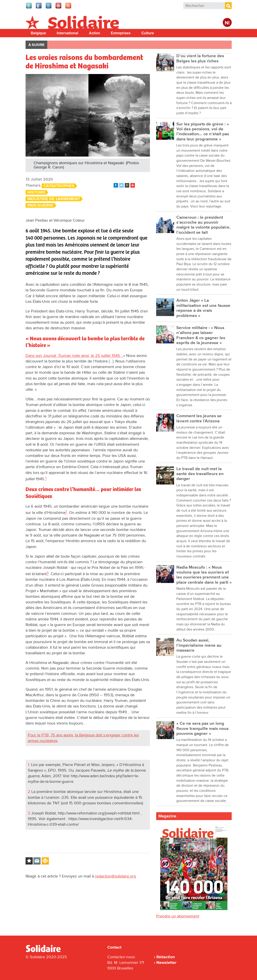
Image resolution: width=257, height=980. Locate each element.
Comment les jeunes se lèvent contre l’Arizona (199, 418)
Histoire (36, 192)
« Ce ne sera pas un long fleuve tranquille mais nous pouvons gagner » (202, 729)
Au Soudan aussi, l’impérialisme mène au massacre (199, 645)
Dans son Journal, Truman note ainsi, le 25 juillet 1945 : (74, 356)
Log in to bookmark (29, 861)
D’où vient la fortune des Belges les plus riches (200, 58)
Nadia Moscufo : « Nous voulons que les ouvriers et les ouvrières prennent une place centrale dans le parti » (204, 575)
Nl (227, 23)
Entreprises (121, 33)
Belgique (39, 33)
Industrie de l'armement (54, 199)
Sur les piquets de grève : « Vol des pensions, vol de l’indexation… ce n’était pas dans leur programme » (203, 132)
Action (95, 33)
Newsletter (166, 963)
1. (29, 765)
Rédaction (166, 957)
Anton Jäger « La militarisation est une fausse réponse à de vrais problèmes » (203, 308)
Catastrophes (59, 186)
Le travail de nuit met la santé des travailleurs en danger (200, 474)
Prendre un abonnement (178, 916)
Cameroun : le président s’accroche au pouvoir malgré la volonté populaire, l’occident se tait (203, 225)
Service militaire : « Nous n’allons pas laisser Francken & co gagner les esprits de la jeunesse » (201, 335)
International (67, 33)
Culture (148, 33)
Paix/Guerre (40, 205)
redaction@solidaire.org (115, 876)
